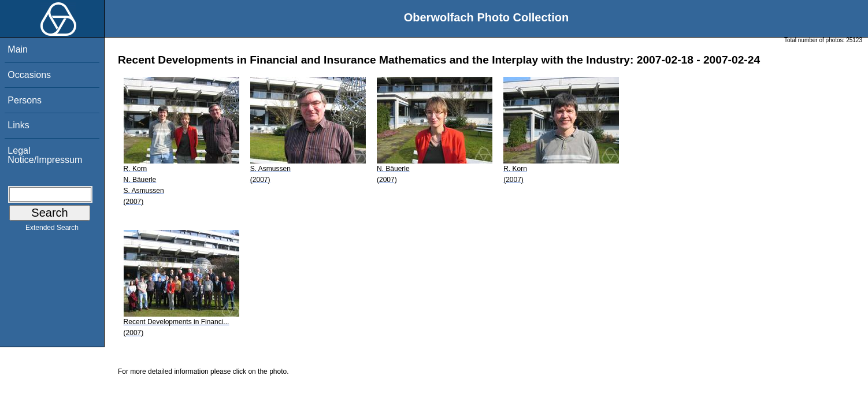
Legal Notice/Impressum (45, 155)
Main (18, 49)
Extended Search (52, 230)
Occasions (29, 75)
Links (18, 125)
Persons (25, 100)
